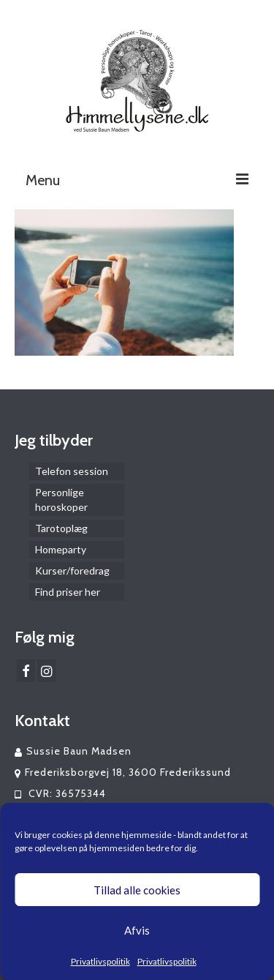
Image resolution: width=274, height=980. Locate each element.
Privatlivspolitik (100, 961)
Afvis (137, 930)
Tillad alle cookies (137, 890)
